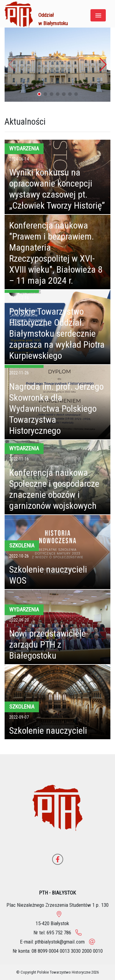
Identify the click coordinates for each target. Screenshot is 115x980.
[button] (103, 65)
